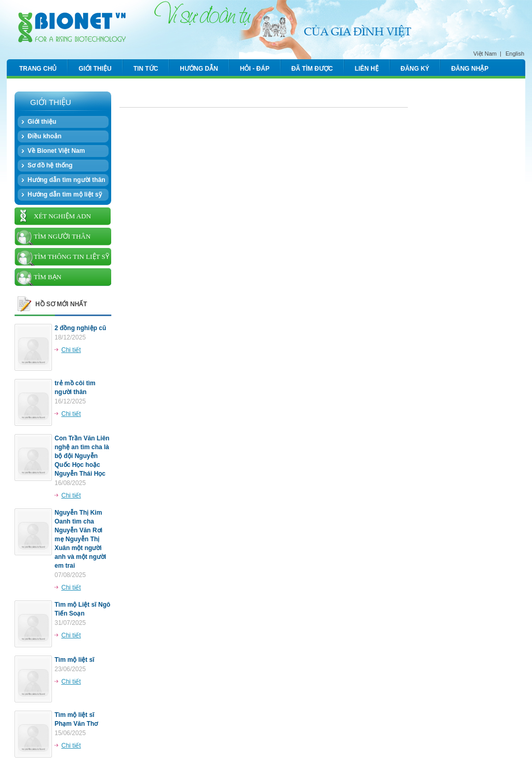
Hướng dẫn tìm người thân (66, 180)
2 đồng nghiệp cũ (80, 328)
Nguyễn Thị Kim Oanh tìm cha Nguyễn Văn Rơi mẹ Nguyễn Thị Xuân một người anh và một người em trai (80, 539)
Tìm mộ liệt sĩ (75, 660)
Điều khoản (44, 136)
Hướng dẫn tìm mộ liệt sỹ (65, 194)
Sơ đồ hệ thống (50, 165)
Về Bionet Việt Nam (56, 151)
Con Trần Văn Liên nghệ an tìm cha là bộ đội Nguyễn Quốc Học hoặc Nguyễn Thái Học (82, 456)
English (515, 54)
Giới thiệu (42, 122)
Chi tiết (71, 350)
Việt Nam (485, 54)
